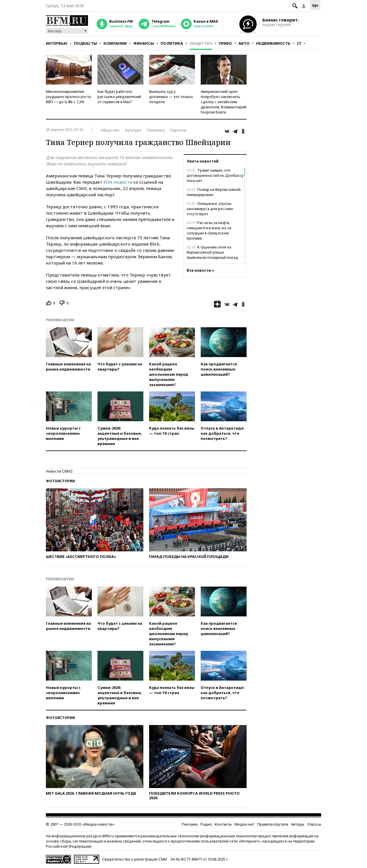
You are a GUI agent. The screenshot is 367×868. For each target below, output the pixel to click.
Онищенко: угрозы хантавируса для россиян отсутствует (210, 209)
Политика (172, 43)
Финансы (144, 43)
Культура (133, 130)
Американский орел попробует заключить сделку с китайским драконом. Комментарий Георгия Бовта (224, 102)
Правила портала (273, 824)
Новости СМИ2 (59, 471)
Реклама (190, 824)
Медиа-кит (244, 824)
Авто (244, 43)
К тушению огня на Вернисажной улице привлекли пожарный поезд (212, 252)
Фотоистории (60, 481)
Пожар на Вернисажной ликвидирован (214, 192)
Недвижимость (273, 43)
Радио (206, 824)
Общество (201, 43)
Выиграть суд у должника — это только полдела (171, 97)
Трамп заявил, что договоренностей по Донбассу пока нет (215, 175)
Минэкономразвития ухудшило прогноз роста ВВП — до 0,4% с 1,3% (68, 97)
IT (299, 43)
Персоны (178, 130)
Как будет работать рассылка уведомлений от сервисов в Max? (119, 97)
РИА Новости (118, 182)
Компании (115, 43)
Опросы (314, 824)
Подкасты (85, 43)
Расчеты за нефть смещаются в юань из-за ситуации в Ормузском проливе (209, 230)
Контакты (223, 824)
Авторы (298, 824)
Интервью (57, 43)
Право (225, 43)
